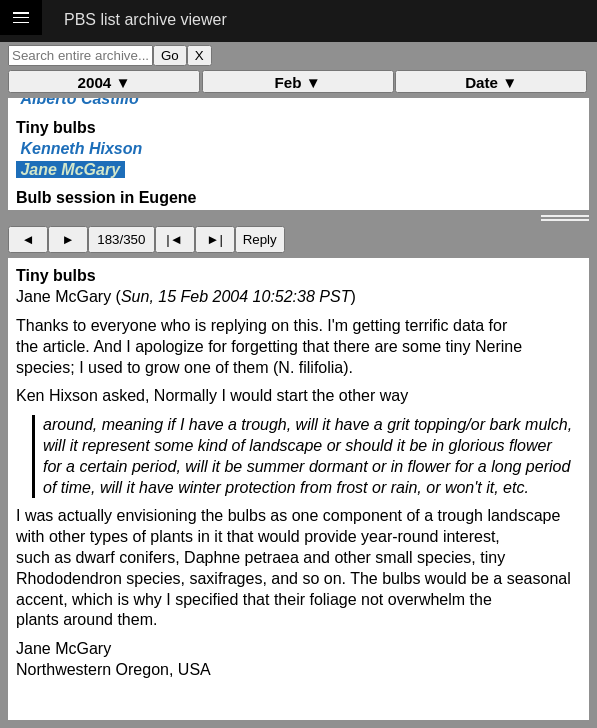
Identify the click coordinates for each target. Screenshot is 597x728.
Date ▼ (491, 82)
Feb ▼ (298, 82)
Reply (260, 239)
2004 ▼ (104, 82)
